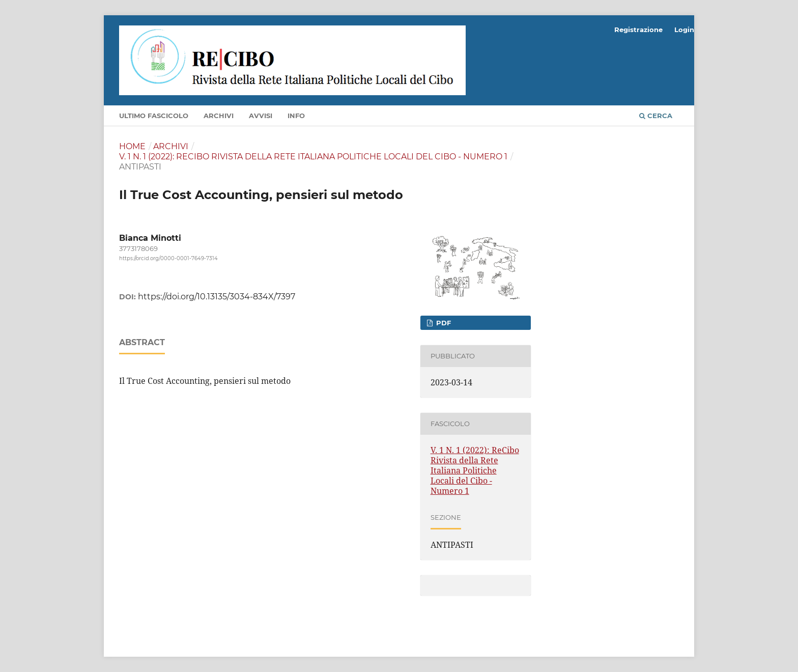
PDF (443, 323)
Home (132, 146)
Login (684, 30)
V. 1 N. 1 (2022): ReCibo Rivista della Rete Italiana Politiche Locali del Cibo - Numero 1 (313, 157)
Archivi (219, 116)
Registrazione (638, 30)
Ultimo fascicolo (154, 116)
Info (296, 116)
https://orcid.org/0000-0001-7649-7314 (168, 258)
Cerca (656, 116)
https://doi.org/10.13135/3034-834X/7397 (217, 297)
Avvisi (261, 116)
